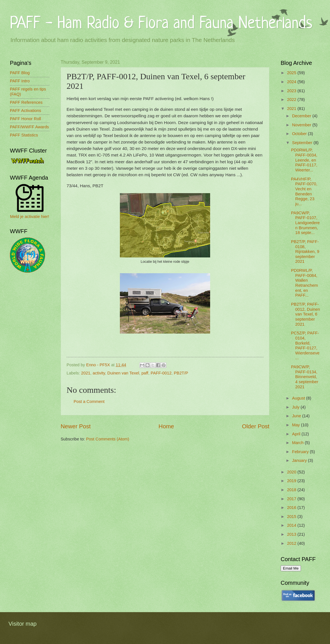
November (302, 125)
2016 (292, 508)
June (297, 416)
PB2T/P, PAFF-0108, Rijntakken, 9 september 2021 (305, 252)
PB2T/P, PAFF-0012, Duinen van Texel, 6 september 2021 (306, 314)
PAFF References (26, 102)
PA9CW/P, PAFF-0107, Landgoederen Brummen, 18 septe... (305, 223)
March (298, 443)
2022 (292, 100)
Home (166, 426)
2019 (292, 481)
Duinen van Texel (123, 373)
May (296, 425)
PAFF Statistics (24, 135)
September (303, 143)
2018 (292, 490)
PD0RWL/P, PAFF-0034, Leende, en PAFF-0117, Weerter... (304, 160)
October (300, 134)
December (302, 116)
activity (99, 373)
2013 (292, 534)
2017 (292, 499)
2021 (86, 373)
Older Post (256, 426)
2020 (292, 472)
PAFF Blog (20, 73)
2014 (292, 525)
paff (145, 373)
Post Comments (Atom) (108, 439)
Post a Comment (89, 402)
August (299, 398)
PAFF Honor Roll (25, 119)
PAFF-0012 (161, 373)
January (300, 460)
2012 (292, 543)
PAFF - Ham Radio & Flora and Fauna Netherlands (161, 24)
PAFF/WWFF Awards (29, 127)
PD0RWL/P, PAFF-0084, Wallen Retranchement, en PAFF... (304, 283)
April (297, 434)
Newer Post (76, 426)
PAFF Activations (26, 111)
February (301, 452)
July (296, 407)
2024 (292, 82)
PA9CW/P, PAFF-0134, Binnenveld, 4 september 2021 (305, 377)
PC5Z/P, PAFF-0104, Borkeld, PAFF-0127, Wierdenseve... (305, 345)
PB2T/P (181, 373)
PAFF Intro (20, 81)
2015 (292, 517)
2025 (292, 73)
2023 (292, 91)
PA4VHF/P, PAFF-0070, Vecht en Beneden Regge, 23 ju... (304, 191)
